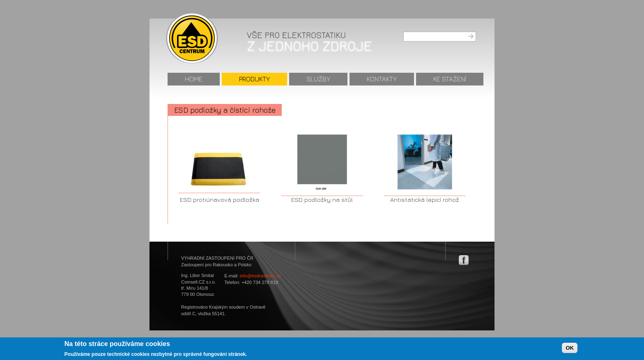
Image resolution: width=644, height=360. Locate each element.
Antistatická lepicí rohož (425, 200)
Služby (318, 79)
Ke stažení (450, 79)
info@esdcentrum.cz (260, 276)
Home (194, 79)
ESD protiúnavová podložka (220, 200)
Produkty (254, 79)
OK (570, 349)
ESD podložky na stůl (322, 200)
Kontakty (382, 79)
